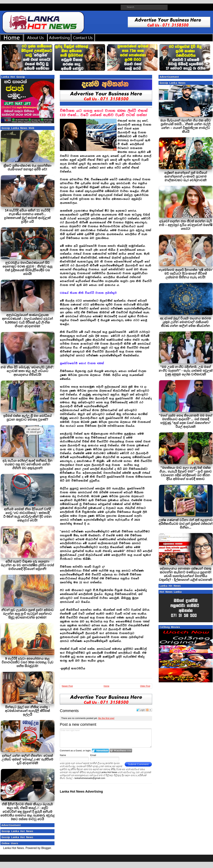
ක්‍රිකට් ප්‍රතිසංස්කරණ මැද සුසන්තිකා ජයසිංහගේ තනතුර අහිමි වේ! (27, 167)
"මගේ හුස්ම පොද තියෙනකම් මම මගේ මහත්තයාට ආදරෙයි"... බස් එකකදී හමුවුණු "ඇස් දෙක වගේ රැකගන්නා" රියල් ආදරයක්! (186, 421)
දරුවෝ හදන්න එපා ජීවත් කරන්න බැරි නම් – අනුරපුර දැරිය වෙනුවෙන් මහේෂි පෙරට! (186, 225)
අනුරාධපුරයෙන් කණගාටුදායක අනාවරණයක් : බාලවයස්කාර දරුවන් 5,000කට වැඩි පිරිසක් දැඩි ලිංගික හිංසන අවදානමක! (27, 321)
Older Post (145, 686)
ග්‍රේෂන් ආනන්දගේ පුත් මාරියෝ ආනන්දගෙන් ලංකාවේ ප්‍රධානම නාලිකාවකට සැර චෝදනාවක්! (186, 176)
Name (63, 755)
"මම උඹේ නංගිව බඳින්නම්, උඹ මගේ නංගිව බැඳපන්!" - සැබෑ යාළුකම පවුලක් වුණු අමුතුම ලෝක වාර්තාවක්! (186, 371)
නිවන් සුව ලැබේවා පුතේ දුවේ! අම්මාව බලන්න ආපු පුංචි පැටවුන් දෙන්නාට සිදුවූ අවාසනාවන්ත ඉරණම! (27, 614)
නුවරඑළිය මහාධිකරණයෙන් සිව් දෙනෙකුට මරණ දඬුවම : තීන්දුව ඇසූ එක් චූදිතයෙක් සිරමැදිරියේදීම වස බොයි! (27, 268)
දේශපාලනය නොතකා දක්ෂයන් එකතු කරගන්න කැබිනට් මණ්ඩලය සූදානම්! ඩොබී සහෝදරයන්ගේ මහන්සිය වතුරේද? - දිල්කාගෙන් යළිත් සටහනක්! (186, 574)
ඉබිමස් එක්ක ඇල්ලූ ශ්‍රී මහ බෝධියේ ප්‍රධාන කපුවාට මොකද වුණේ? (27, 418)
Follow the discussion (149, 710)
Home (106, 686)
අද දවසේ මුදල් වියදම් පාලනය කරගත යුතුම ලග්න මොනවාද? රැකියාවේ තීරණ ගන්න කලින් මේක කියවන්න (185, 322)
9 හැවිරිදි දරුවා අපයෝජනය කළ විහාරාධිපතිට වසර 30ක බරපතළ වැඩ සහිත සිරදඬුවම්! (27, 662)
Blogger (46, 848)
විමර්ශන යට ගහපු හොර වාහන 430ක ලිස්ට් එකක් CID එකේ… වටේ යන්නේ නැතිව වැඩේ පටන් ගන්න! (104, 113)
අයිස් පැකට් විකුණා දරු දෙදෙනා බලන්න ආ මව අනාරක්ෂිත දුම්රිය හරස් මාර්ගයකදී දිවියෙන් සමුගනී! (27, 565)
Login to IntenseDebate (100, 751)
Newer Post (67, 686)
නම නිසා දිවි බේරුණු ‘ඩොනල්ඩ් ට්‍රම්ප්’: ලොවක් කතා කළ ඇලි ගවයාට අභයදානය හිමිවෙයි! (27, 371)
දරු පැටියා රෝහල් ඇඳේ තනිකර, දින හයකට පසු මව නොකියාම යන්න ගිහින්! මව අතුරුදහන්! (27, 464)
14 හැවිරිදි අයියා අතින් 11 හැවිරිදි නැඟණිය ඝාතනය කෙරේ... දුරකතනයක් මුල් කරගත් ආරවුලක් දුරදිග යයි (27, 216)
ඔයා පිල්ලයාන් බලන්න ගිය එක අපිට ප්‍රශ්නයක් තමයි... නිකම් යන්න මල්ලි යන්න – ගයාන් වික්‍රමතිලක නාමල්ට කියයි (185, 126)
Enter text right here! (106, 738)
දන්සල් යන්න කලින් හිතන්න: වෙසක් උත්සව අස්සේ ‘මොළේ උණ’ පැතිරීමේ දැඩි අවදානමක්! (27, 759)
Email (93, 755)
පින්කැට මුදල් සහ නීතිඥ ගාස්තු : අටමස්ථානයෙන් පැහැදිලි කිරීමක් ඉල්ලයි (27, 711)
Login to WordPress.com (121, 751)
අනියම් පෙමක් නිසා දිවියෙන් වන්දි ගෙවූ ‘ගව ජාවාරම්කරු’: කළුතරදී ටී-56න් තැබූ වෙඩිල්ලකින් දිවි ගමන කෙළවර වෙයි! (27, 515)
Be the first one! (106, 718)
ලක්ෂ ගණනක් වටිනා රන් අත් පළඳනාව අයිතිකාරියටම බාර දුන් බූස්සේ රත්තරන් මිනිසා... (186, 524)
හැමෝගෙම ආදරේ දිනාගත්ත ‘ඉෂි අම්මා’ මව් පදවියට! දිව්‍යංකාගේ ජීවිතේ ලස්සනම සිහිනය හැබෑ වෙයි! (186, 274)
